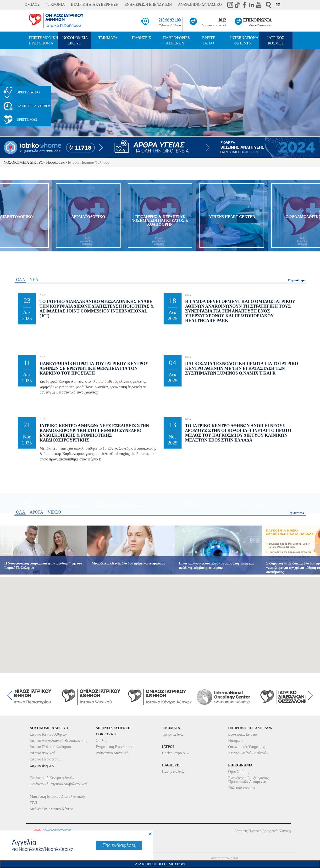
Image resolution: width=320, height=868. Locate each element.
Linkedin (252, 5)
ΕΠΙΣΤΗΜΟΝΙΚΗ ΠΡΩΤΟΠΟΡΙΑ (43, 40)
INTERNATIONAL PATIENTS (244, 40)
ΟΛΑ (21, 461)
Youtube (259, 5)
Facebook (244, 5)
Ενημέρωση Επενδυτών (114, 747)
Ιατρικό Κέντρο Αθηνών (48, 734)
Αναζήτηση (268, 5)
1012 (222, 20)
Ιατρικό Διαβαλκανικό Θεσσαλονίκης (58, 741)
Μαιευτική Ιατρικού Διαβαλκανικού (57, 796)
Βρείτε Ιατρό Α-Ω (176, 753)
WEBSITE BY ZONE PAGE (225, 858)
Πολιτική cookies (241, 788)
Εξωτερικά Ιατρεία (243, 734)
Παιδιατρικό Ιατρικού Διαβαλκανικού (58, 784)
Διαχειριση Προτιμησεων (160, 864)
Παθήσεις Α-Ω (173, 771)
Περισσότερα (297, 462)
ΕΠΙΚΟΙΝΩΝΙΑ (257, 20)
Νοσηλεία (236, 741)
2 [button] (160, 134)
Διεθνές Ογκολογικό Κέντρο (51, 809)
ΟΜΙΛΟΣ (32, 4)
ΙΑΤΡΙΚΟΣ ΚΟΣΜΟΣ (276, 40)
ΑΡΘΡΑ (36, 577)
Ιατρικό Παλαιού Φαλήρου (50, 747)
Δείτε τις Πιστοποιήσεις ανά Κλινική (262, 831)
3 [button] (167, 134)
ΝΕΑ (34, 461)
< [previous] (5, 93)
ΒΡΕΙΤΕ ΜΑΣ (27, 119)
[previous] (5, 216)
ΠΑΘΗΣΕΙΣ (141, 38)
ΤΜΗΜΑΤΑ (108, 38)
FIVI (33, 803)
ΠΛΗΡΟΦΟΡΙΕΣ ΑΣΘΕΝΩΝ (177, 40)
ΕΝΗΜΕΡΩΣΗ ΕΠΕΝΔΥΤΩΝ (148, 4)
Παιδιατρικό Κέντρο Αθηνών (52, 778)
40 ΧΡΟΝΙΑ (55, 4)
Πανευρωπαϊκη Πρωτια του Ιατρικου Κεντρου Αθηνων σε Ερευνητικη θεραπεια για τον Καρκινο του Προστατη (94, 551)
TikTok (237, 5)
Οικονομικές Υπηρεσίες (246, 747)
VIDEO (54, 577)
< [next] (315, 93)
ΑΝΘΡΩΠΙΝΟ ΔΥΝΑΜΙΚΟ (200, 4)
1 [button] (153, 134)
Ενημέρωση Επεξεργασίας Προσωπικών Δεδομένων (248, 780)
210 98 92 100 (170, 20)
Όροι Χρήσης (239, 772)
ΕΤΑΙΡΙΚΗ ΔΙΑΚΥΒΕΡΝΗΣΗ (95, 4)
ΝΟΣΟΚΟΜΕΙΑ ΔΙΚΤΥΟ (75, 40)
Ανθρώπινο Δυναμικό (112, 753)
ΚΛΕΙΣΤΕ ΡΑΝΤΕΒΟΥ (34, 106)
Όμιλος (101, 741)
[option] (160, 93)
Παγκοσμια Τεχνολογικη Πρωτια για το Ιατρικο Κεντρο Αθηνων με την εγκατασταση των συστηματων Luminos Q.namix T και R (242, 551)
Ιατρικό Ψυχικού (42, 753)
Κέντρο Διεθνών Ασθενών (248, 753)
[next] (315, 216)
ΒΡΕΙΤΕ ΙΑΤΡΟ (209, 40)
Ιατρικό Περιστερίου (46, 759)
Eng (278, 5)
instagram (230, 5)
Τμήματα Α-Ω (173, 734)
